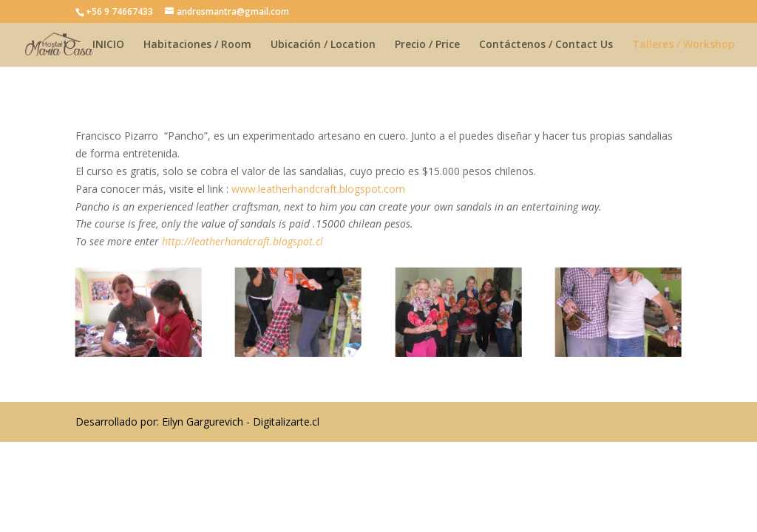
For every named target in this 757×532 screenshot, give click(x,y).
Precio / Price (427, 45)
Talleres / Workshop (683, 45)
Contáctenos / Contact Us (546, 45)
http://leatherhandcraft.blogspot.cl (242, 241)
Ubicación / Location (323, 45)
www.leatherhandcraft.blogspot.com (318, 189)
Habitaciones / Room (197, 45)
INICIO (108, 45)
